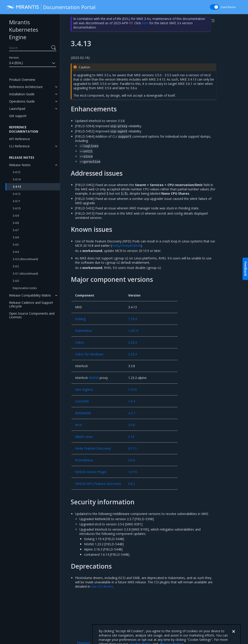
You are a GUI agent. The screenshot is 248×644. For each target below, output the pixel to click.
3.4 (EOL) (33, 63)
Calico (80, 342)
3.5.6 (132, 425)
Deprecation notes (25, 288)
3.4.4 (16, 252)
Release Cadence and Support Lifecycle (31, 304)
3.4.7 (16, 230)
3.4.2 (16, 266)
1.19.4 (133, 319)
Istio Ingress (84, 389)
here (145, 23)
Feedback (246, 269)
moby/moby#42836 (126, 245)
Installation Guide (22, 94)
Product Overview (22, 80)
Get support (18, 116)
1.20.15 (133, 331)
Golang (80, 319)
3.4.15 (17, 172)
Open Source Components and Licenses (32, 315)
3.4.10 (17, 208)
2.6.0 (132, 460)
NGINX (94, 378)
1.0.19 (133, 472)
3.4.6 (16, 237)
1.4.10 (133, 389)
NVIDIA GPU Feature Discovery (98, 484)
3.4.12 (17, 194)
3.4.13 (17, 187)
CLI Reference (19, 146)
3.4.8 (16, 223)
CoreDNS (82, 401)
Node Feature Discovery (93, 448)
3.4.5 (16, 245)
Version (14, 58)
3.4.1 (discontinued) (25, 274)
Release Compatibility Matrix (30, 295)
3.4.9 (16, 216)
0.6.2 (132, 484)
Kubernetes (83, 331)
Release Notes (20, 165)
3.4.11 (17, 201)
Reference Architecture (26, 87)
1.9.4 (132, 401)
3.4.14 (17, 179)
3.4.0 (16, 281)
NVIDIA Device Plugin (91, 472)
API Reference (20, 139)
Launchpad (17, 109)
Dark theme (228, 7)
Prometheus (84, 460)
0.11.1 (133, 448)
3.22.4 (133, 342)
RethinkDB (83, 413)
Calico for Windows (89, 354)
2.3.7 (132, 413)
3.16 (131, 437)
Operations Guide (22, 101)
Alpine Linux (84, 437)
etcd (78, 425)
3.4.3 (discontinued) (25, 259)
